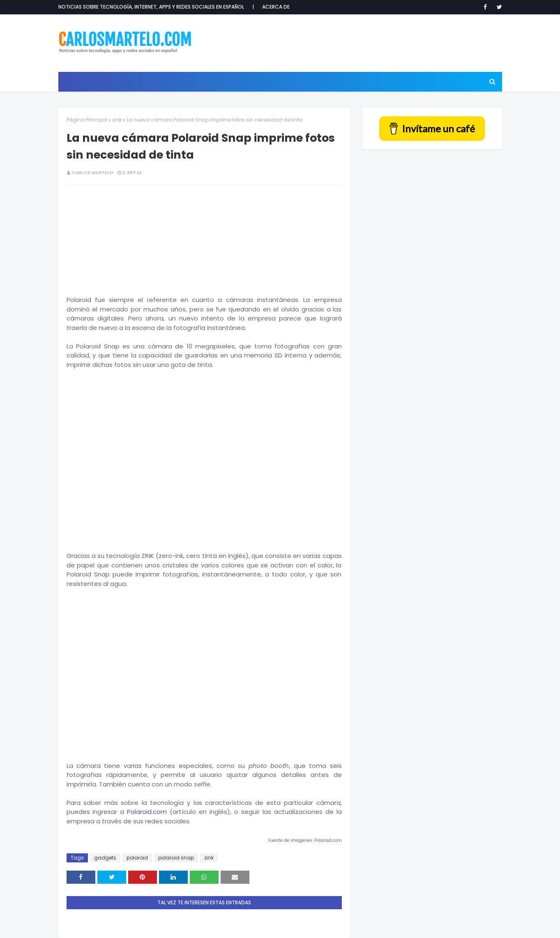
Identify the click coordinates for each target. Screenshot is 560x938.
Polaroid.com (147, 812)
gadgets (105, 858)
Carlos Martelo (92, 173)
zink (117, 120)
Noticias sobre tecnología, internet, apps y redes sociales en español (151, 7)
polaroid (137, 858)
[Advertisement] (353, 43)
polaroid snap (176, 858)
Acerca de (276, 7)
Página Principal (87, 120)
